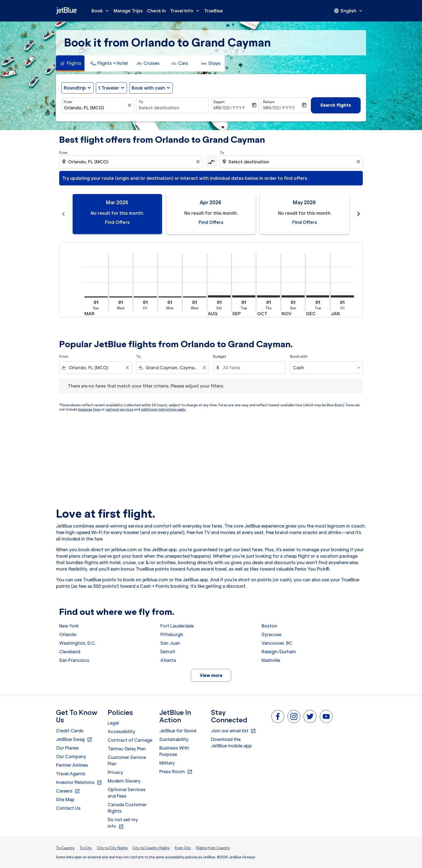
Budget (220, 356)
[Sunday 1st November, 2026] (293, 296)
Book (101, 11)
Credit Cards (70, 731)
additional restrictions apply (163, 409)
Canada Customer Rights (127, 808)
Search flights (336, 105)
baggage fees (89, 409)
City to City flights (112, 848)
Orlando (68, 634)
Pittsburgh (172, 634)
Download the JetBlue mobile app (231, 743)
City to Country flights (151, 848)
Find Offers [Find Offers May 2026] (305, 222)
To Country (65, 848)
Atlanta (168, 660)
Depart (219, 102)
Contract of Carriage (130, 740)
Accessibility (121, 731)
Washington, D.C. (78, 643)
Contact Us (68, 808)
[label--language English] (349, 11)
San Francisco (74, 660)
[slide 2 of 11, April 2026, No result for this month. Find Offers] (211, 214)
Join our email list (233, 731)
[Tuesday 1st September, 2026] (244, 296)
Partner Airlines (72, 765)
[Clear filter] (130, 105)
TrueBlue (213, 11)
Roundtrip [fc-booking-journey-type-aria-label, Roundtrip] (75, 88)
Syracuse (271, 634)
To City (86, 848)
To (141, 102)
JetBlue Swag (74, 740)
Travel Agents (71, 774)
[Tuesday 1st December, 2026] (318, 296)
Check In (156, 11)
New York (69, 626)
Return (269, 102)
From (68, 102)
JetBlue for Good (178, 731)
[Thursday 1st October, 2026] (269, 296)
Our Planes (67, 748)
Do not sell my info (123, 823)
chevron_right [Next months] (358, 214)
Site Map (65, 799)
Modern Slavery (124, 781)
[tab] (70, 63)
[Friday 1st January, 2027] (342, 296)
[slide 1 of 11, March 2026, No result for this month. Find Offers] (117, 214)
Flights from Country (213, 848)
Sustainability (174, 739)
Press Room (176, 772)
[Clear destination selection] (359, 162)
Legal (113, 723)
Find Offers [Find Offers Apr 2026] (211, 222)
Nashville (271, 660)
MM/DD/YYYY (229, 108)
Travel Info (186, 11)
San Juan (170, 643)
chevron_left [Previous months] (64, 214)
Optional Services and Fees (127, 793)
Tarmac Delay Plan (127, 749)
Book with (299, 356)
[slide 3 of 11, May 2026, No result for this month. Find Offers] (305, 214)
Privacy (115, 772)
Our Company (71, 756)
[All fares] (252, 368)
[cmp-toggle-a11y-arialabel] (211, 162)
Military (167, 763)
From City (183, 848)
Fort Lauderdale (177, 626)
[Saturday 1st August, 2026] (219, 296)
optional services (119, 409)
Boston (269, 626)
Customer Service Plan (127, 761)
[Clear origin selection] (199, 162)
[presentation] (349, 11)
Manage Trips (128, 11)
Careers (68, 791)
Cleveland (70, 652)
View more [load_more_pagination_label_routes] (211, 675)
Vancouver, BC (277, 643)
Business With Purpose (174, 751)
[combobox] (95, 108)
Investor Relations (79, 783)
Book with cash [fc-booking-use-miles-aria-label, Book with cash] (148, 88)
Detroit (168, 652)
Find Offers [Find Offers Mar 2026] (117, 222)
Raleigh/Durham (279, 652)
